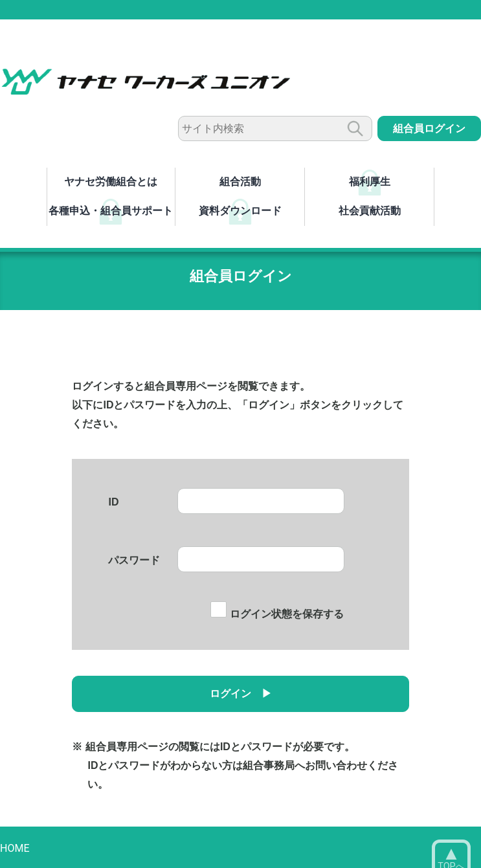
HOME (15, 848)
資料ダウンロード (240, 211)
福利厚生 (370, 182)
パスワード (134, 560)
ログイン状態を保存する (277, 614)
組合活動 (240, 182)
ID (113, 502)
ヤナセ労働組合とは (111, 182)
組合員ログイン (429, 128)
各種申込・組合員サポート (111, 211)
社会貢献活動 (370, 211)
